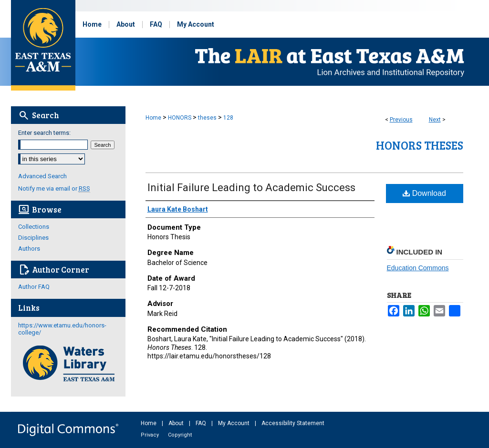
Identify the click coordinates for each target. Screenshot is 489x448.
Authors (29, 249)
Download (424, 193)
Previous (401, 120)
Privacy (151, 435)
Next (435, 120)
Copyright (180, 435)
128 (228, 118)
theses (207, 118)
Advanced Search (42, 176)
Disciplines (33, 238)
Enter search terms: (44, 133)
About (177, 423)
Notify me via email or (54, 188)
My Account (234, 423)
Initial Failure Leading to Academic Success (251, 188)
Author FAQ (34, 287)
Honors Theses (420, 145)
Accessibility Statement (293, 423)
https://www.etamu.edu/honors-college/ (62, 329)
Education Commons (418, 268)
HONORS (180, 118)
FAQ (202, 423)
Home (153, 118)
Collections (34, 227)
